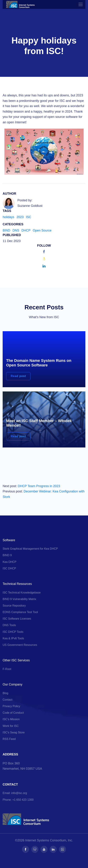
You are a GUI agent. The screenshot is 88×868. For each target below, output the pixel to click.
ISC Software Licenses (17, 619)
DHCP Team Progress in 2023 (39, 486)
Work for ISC (11, 726)
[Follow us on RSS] (62, 849)
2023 (20, 217)
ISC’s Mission (11, 719)
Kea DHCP (10, 562)
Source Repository (14, 606)
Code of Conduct (13, 713)
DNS (16, 230)
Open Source (42, 230)
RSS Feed (9, 739)
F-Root (7, 669)
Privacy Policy (11, 706)
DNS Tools (9, 625)
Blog (5, 693)
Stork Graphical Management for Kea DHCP (30, 549)
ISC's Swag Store (14, 732)
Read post (18, 376)
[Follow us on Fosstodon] (35, 849)
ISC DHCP (9, 568)
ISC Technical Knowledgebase (22, 593)
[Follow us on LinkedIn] (53, 849)
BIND (6, 230)
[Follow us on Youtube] (44, 849)
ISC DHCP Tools (13, 632)
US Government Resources (20, 645)
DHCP (26, 230)
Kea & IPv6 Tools (13, 638)
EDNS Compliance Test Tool (20, 612)
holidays (8, 217)
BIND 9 (7, 555)
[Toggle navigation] (81, 4)
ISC (29, 217)
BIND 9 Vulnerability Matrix (19, 599)
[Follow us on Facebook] (26, 849)
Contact (7, 700)
